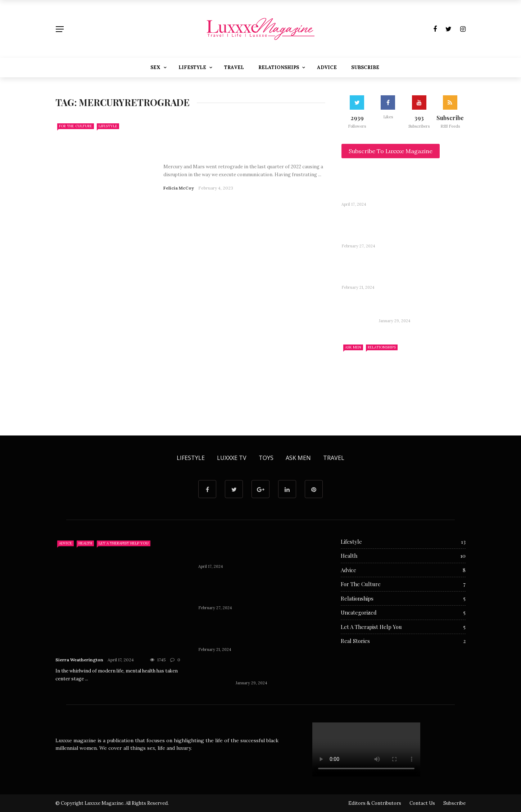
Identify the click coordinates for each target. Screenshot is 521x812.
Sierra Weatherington (79, 660)
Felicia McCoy (179, 188)
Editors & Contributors (375, 803)
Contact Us (422, 803)
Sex (155, 67)
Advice (327, 67)
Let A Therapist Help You (124, 543)
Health (85, 543)
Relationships (279, 67)
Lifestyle (192, 67)
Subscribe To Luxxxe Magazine (391, 151)
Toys (266, 458)
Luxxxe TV (232, 458)
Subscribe (365, 67)
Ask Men (353, 347)
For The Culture (76, 126)
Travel (234, 67)
